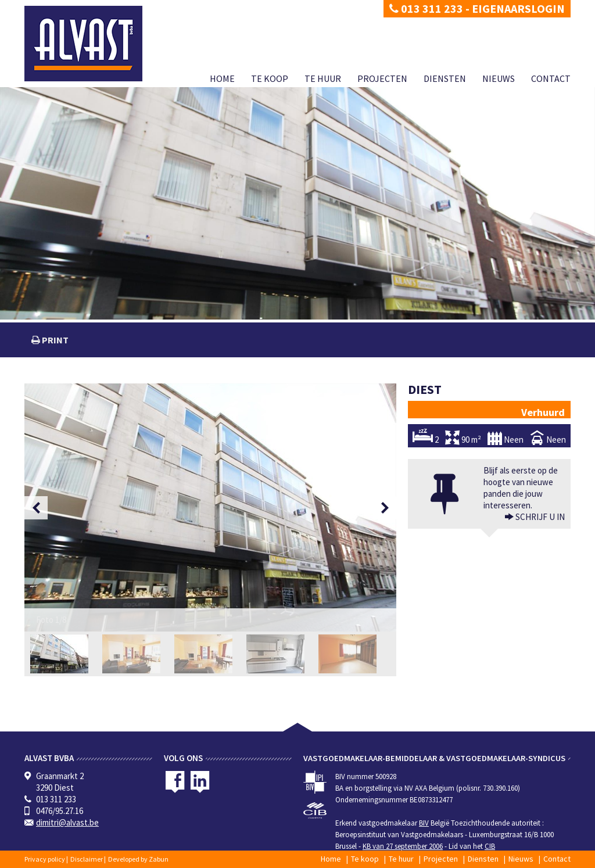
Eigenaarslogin (518, 8)
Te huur (323, 78)
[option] (210, 507)
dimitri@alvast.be (67, 822)
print (54, 340)
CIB (490, 846)
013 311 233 (426, 8)
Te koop (270, 78)
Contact (551, 78)
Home (222, 78)
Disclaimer (87, 859)
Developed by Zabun (138, 859)
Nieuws (499, 78)
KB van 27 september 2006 (403, 846)
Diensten (445, 78)
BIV (424, 823)
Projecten (382, 78)
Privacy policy (45, 859)
